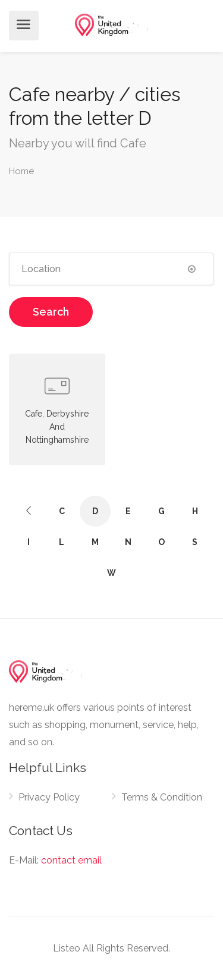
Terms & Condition (162, 797)
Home (21, 171)
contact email (71, 860)
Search (51, 312)
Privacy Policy (49, 797)
